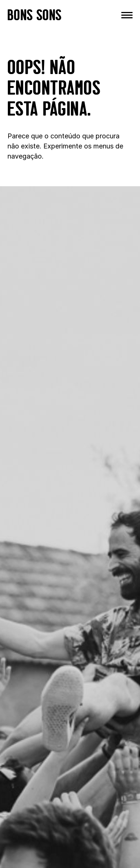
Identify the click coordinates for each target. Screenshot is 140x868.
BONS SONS (35, 15)
